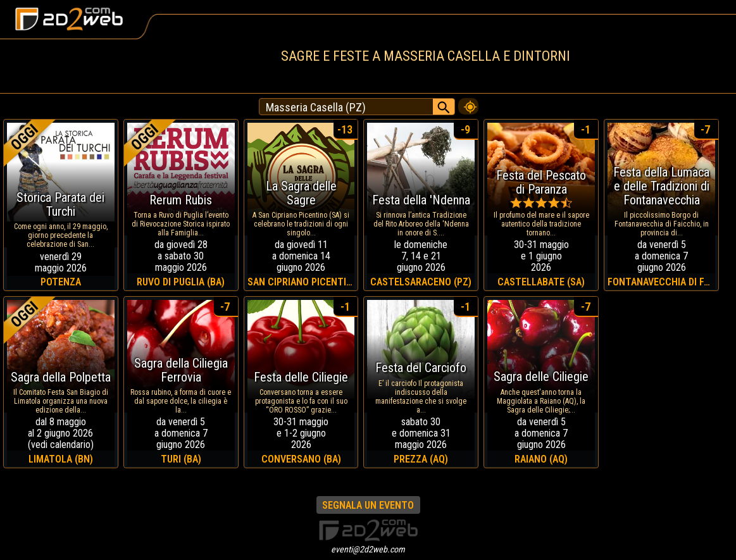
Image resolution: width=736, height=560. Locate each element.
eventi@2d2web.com (368, 549)
